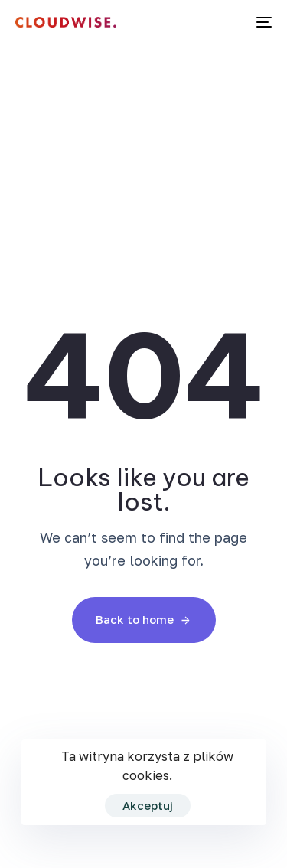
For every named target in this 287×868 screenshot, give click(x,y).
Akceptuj (148, 805)
